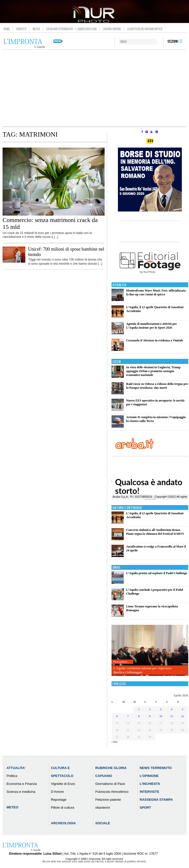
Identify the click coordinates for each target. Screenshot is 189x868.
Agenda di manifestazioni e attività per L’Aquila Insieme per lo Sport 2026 (151, 326)
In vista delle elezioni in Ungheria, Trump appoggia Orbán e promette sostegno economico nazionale (153, 371)
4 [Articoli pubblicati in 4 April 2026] (172, 709)
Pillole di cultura (63, 808)
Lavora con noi (112, 29)
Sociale (103, 823)
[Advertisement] (94, 88)
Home (7, 29)
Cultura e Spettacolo (127, 508)
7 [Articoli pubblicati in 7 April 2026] (128, 716)
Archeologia (63, 823)
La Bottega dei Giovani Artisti (145, 29)
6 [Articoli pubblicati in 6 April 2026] (117, 716)
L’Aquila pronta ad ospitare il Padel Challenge (157, 573)
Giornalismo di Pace (110, 784)
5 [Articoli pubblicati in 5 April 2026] (182, 709)
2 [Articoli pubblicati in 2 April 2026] (150, 709)
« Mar (115, 742)
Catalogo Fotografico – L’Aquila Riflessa (71, 29)
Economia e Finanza (22, 784)
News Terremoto (156, 768)
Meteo (36, 29)
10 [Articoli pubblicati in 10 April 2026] (161, 716)
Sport (116, 568)
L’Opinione (149, 776)
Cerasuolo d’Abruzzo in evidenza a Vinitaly (155, 340)
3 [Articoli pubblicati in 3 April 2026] (161, 709)
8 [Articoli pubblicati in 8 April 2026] (139, 716)
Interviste (149, 792)
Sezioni (173, 42)
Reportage (59, 800)
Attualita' (120, 285)
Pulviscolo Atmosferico (112, 792)
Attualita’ (16, 768)
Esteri (117, 362)
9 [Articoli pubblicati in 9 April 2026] (150, 716)
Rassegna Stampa (156, 800)
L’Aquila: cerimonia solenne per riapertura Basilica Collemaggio (143, 670)
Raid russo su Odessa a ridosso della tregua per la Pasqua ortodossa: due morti (157, 386)
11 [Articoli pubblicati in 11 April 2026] (172, 716)
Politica (12, 776)
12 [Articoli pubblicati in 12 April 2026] (183, 716)
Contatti (21, 29)
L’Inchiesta (150, 784)
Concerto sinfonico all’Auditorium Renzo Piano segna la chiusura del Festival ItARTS (155, 532)
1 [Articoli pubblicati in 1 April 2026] (139, 709)
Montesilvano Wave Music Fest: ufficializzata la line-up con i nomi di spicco (156, 292)
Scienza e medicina (21, 792)
